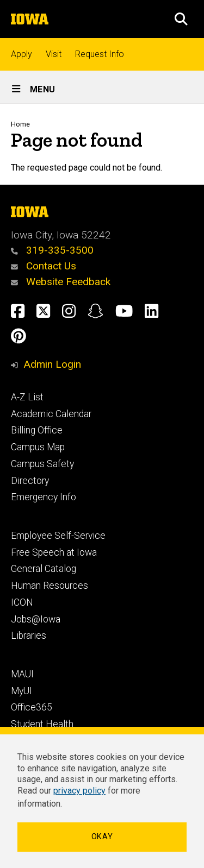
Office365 (32, 707)
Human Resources (50, 586)
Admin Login (52, 364)
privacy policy (79, 791)
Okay (102, 837)
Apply (21, 54)
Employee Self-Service (58, 536)
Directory (30, 481)
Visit (54, 54)
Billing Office (37, 430)
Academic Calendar (51, 414)
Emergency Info (44, 497)
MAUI (22, 674)
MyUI (21, 691)
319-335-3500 (52, 250)
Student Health (42, 724)
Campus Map (38, 447)
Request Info (100, 54)
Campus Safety (42, 464)
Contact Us (44, 266)
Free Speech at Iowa (54, 552)
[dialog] (102, 797)
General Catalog (44, 569)
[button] (181, 19)
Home (20, 124)
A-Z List (27, 397)
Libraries (29, 636)
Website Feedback (61, 282)
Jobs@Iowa (36, 619)
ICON (22, 602)
